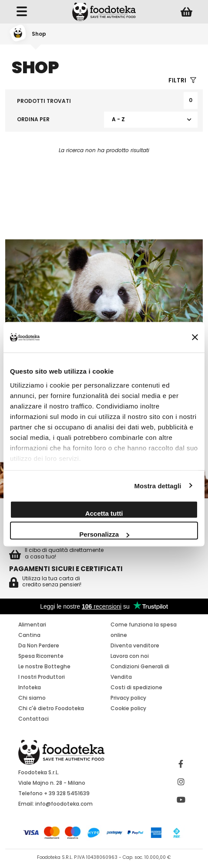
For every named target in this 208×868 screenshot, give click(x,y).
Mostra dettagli (158, 485)
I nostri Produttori (42, 677)
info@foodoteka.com (64, 804)
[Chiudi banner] (195, 337)
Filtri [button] (182, 80)
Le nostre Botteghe (44, 666)
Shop (39, 34)
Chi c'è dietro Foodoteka (51, 708)
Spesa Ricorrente (41, 656)
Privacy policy (128, 698)
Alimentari (32, 625)
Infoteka (30, 687)
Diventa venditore (135, 645)
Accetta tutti (104, 513)
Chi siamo (32, 698)
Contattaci (34, 719)
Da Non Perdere (39, 645)
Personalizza (104, 534)
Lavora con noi (130, 656)
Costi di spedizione (136, 687)
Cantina (29, 635)
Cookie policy (128, 708)
